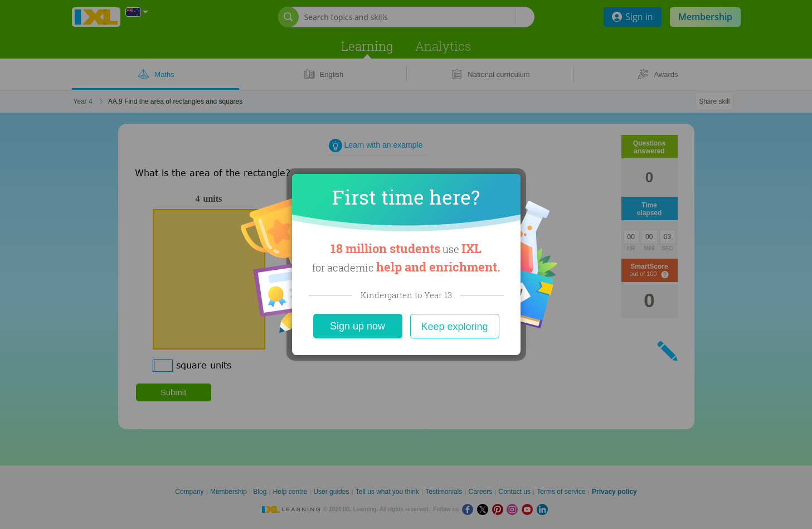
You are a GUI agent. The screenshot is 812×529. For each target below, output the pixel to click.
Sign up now (358, 326)
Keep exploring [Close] (454, 327)
